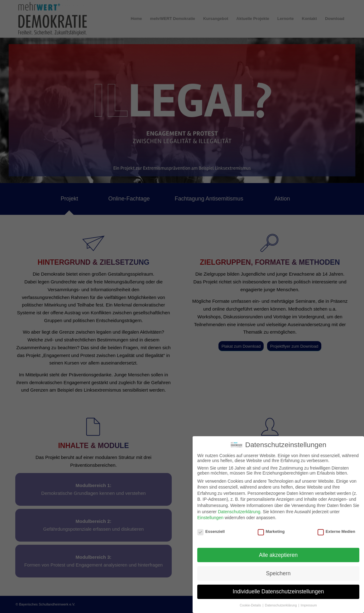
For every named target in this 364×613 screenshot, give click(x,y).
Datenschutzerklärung (239, 509)
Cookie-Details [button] (251, 602)
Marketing (271, 529)
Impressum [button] (309, 602)
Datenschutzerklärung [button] (281, 602)
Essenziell (211, 529)
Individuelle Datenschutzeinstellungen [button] (278, 589)
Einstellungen (210, 515)
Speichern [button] (278, 570)
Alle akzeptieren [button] (278, 552)
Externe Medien (336, 529)
